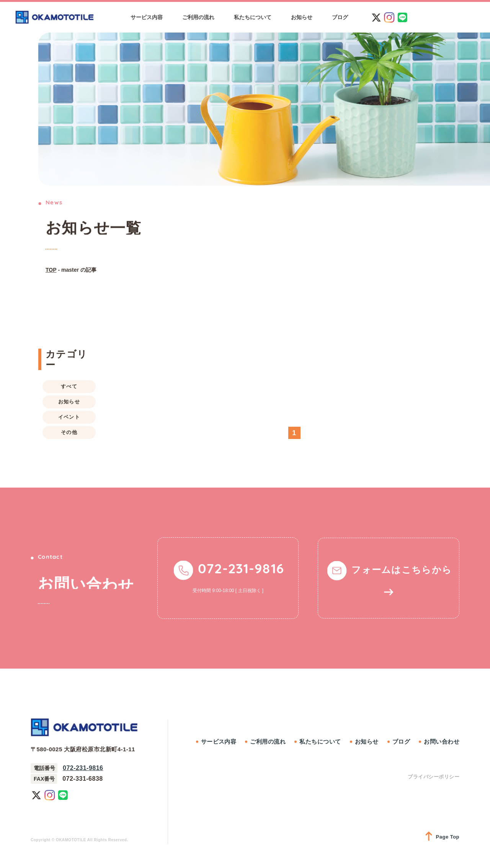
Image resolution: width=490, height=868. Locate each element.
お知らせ (69, 402)
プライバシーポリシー (434, 777)
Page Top (442, 837)
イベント (69, 417)
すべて (69, 386)
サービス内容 (219, 742)
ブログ (401, 742)
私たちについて (320, 742)
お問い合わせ (442, 742)
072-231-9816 (83, 768)
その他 (69, 432)
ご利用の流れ (268, 742)
